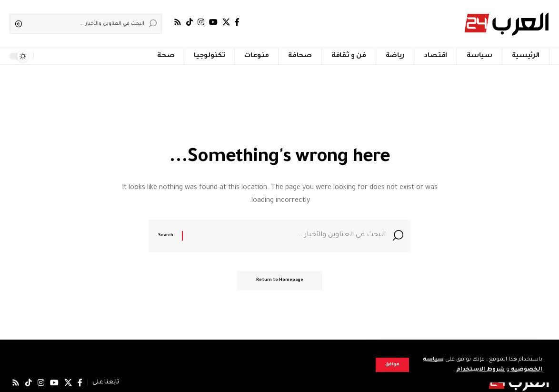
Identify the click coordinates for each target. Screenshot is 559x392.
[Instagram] (201, 22)
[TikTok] (190, 22)
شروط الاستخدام (480, 370)
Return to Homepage (280, 281)
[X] (226, 22)
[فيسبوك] (237, 22)
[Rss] (178, 22)
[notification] (43, 56)
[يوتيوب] (213, 22)
